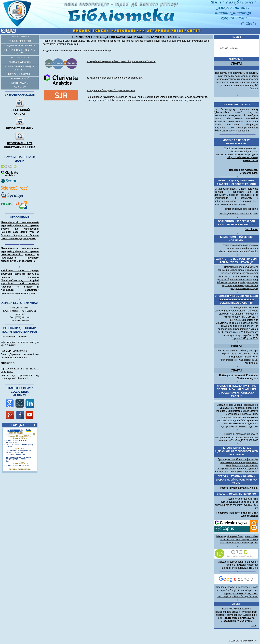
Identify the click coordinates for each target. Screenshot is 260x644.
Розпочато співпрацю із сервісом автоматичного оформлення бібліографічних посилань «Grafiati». (238, 248)
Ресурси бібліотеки (20, 41)
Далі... (255, 626)
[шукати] (231, 48)
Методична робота (20, 62)
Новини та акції (20, 79)
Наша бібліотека (20, 37)
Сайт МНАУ (20, 87)
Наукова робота (20, 58)
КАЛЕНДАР (24, 425)
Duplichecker (251, 229)
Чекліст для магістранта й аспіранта (238, 214)
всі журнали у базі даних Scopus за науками (111, 90)
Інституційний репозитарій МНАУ (20, 52)
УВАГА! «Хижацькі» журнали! (236, 494)
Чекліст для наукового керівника (241, 209)
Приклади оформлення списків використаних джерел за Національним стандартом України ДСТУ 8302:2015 (237, 437)
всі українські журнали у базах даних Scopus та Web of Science (121, 61)
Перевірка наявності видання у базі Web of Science (237, 514)
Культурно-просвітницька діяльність (20, 68)
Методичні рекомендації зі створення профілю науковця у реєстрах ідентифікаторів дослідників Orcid (238, 565)
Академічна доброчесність (20, 46)
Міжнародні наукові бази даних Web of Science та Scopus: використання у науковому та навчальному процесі (237, 539)
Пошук (236, 37)
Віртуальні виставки (20, 74)
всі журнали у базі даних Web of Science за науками (115, 78)
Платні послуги (20, 83)
